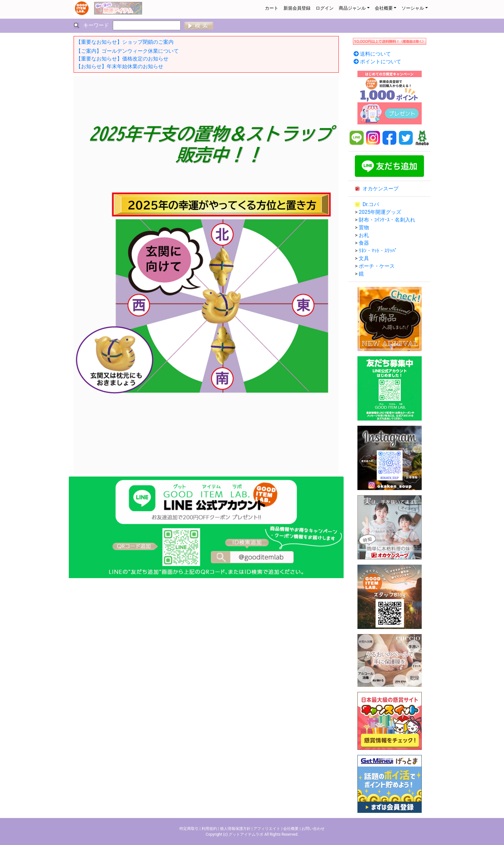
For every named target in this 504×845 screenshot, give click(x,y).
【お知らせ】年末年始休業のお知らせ (120, 66)
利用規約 (209, 829)
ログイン (325, 8)
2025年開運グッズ (380, 212)
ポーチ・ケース (377, 266)
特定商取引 (189, 829)
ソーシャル (413, 8)
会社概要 (384, 8)
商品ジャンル (352, 8)
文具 (364, 258)
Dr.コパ (371, 204)
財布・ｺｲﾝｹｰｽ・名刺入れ (387, 220)
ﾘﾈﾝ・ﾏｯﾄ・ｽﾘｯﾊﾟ (378, 251)
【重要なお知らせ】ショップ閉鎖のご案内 (125, 42)
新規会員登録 (297, 8)
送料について (375, 54)
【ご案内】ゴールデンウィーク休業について (127, 51)
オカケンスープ (381, 189)
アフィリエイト (267, 829)
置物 (364, 227)
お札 (364, 235)
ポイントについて (381, 62)
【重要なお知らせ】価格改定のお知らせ (122, 59)
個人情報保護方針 (235, 829)
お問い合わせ (313, 829)
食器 (364, 243)
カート (272, 8)
